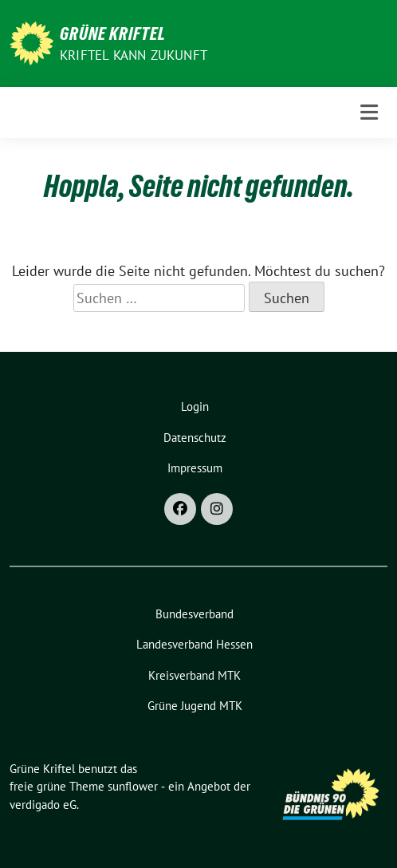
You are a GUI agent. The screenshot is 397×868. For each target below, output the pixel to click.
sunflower (133, 786)
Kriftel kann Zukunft (134, 55)
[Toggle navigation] (369, 112)
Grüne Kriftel (113, 34)
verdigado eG (43, 805)
